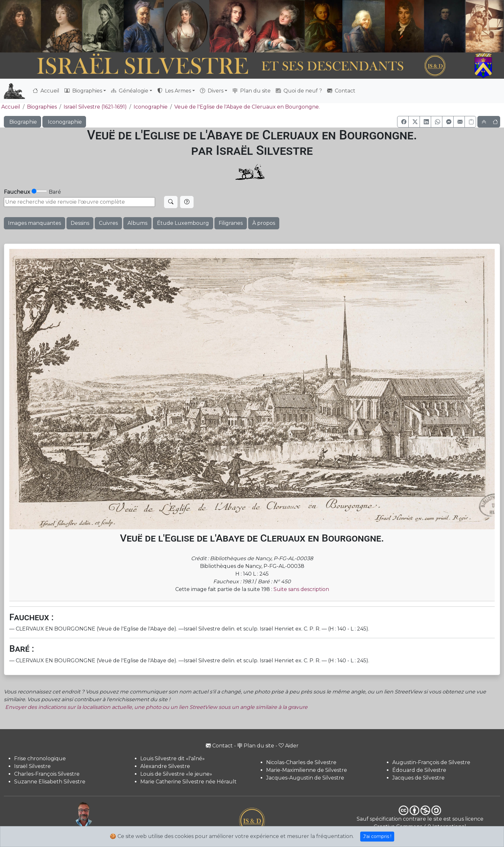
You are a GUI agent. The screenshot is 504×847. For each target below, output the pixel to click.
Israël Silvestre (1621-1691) (95, 107)
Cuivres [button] (108, 223)
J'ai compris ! (377, 836)
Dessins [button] (80, 223)
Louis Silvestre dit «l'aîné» (173, 759)
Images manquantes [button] (35, 223)
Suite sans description (301, 589)
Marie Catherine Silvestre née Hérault (188, 782)
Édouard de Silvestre (419, 770)
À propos (264, 223)
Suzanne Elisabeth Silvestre (50, 782)
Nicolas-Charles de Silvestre (301, 762)
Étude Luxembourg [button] (183, 223)
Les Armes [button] (174, 91)
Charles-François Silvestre (47, 774)
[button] (403, 122)
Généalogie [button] (130, 91)
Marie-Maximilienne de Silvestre (307, 770)
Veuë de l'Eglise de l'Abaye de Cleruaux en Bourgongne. (247, 107)
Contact (341, 91)
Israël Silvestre (32, 766)
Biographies (42, 107)
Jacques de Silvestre (418, 778)
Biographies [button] (83, 91)
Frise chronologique (40, 759)
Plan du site (252, 91)
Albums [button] (137, 223)
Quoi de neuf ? (299, 91)
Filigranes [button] (231, 223)
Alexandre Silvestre (165, 766)
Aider (289, 746)
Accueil (46, 91)
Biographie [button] (22, 122)
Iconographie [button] (64, 122)
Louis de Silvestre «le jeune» (176, 774)
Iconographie (151, 107)
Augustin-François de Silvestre (431, 762)
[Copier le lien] (470, 122)
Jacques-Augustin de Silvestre (305, 778)
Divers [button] (212, 91)
